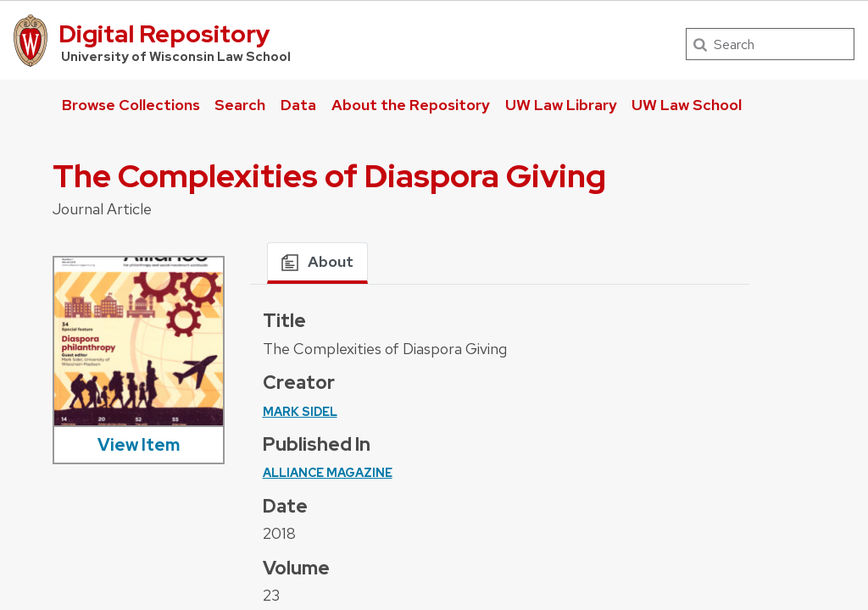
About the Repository (411, 105)
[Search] (770, 44)
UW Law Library (561, 105)
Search (240, 105)
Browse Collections (131, 105)
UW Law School (687, 105)
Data (298, 105)
